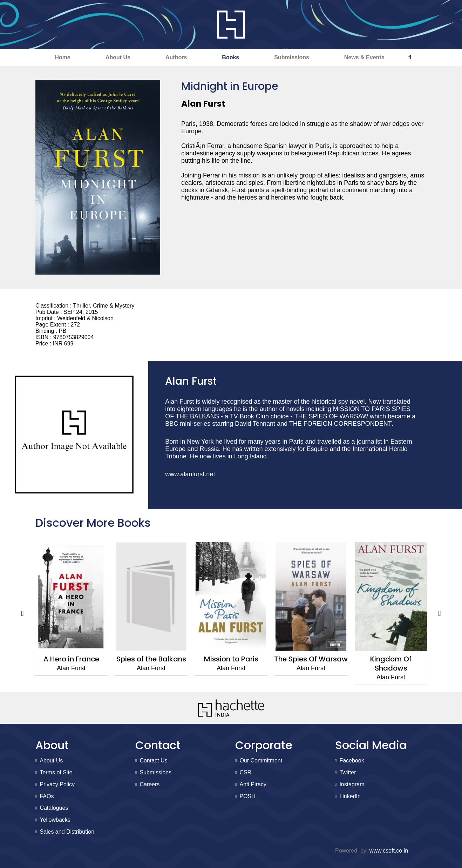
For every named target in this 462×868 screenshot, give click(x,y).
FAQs (47, 796)
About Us (118, 57)
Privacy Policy (57, 784)
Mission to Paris (231, 659)
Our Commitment (261, 761)
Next (440, 613)
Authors (176, 57)
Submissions (292, 57)
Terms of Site (56, 772)
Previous (22, 613)
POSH (247, 796)
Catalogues (54, 808)
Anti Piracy (253, 784)
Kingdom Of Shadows (391, 664)
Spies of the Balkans (151, 659)
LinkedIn (350, 796)
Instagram (352, 784)
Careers (150, 784)
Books (230, 57)
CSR (245, 772)
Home (62, 57)
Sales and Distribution (67, 832)
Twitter (348, 772)
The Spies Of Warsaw (311, 659)
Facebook (352, 761)
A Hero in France (71, 659)
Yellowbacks (55, 820)
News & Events (364, 57)
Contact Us (153, 761)
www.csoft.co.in (389, 851)
